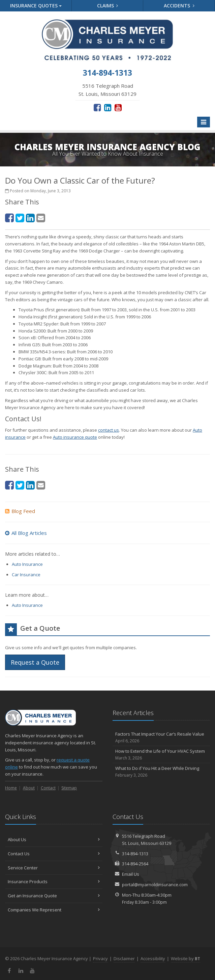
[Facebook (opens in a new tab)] (97, 107)
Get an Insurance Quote (54, 896)
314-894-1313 (135, 854)
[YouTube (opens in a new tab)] (118, 107)
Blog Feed (20, 511)
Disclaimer (124, 958)
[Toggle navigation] (204, 122)
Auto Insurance (27, 564)
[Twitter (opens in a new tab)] (20, 218)
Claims (108, 6)
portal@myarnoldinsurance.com (155, 885)
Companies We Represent (54, 910)
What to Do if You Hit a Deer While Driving (161, 772)
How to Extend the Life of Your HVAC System (161, 755)
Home (11, 788)
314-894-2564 (135, 864)
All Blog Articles (26, 533)
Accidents (179, 6)
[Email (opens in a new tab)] (41, 218)
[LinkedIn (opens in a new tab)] (108, 107)
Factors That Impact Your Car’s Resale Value (161, 737)
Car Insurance (26, 575)
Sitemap (69, 788)
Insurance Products (54, 881)
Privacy (100, 958)
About (29, 788)
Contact (48, 788)
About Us (54, 839)
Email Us (131, 874)
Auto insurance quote (75, 437)
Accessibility (153, 958)
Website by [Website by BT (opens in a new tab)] (186, 958)
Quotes (36, 6)
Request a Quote (35, 662)
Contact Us (54, 854)
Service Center (54, 868)
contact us (109, 430)
